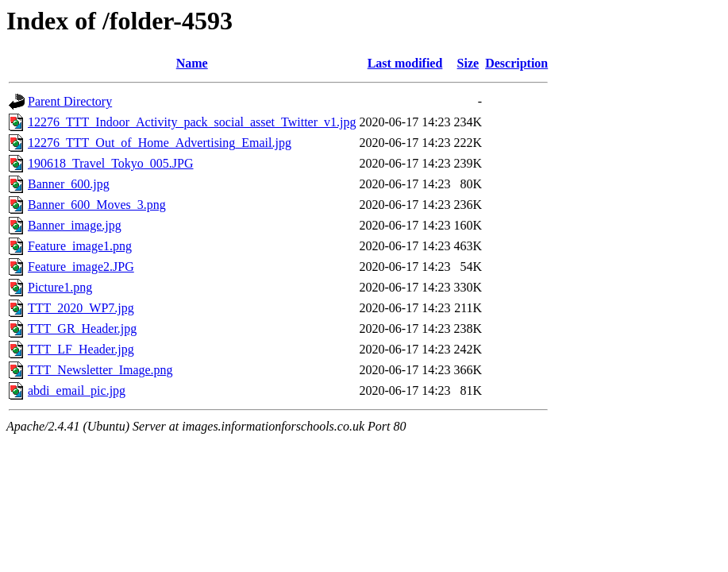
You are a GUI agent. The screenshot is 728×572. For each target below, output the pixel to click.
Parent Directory (70, 101)
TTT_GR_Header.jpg (82, 329)
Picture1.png (60, 287)
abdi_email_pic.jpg (77, 390)
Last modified (405, 63)
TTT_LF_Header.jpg (81, 349)
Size (468, 63)
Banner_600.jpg (69, 184)
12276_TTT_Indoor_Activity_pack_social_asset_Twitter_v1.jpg (192, 122)
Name (192, 63)
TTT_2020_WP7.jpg (81, 308)
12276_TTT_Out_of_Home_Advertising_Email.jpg (160, 143)
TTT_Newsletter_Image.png (100, 370)
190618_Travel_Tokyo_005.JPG (111, 163)
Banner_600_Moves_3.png (97, 205)
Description (516, 63)
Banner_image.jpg (75, 225)
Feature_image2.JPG (81, 267)
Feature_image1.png (80, 246)
